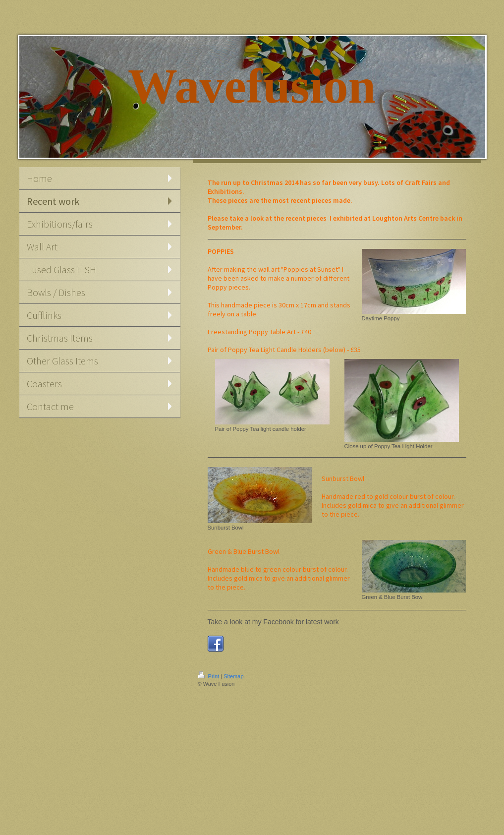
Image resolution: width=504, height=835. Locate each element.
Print (209, 676)
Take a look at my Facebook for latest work (273, 622)
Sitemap (233, 676)
